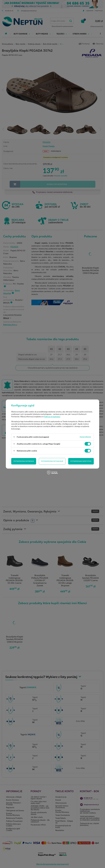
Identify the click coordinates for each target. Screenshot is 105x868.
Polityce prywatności (52, 417)
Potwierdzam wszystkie (81, 461)
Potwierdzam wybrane (24, 461)
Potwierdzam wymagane (52, 461)
